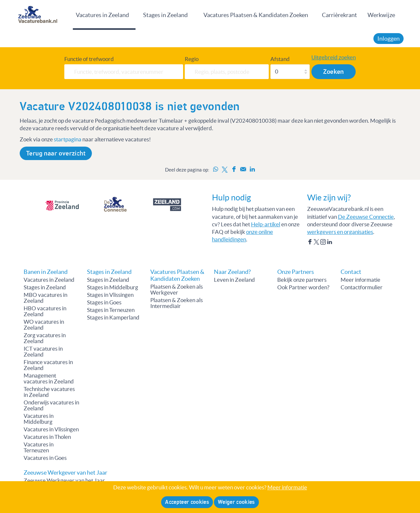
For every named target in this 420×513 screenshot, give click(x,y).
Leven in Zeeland (234, 280)
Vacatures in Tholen (47, 437)
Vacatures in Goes (45, 458)
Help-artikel (266, 224)
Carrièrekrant (339, 15)
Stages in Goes (104, 302)
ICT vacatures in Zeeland (43, 352)
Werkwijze (381, 15)
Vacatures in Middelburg (39, 419)
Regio (192, 59)
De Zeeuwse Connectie (366, 217)
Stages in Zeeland (165, 15)
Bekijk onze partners (302, 280)
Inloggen (388, 39)
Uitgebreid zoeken (334, 57)
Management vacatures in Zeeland (49, 379)
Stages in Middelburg (113, 287)
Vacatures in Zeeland (102, 15)
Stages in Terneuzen (111, 310)
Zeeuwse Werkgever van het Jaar (64, 481)
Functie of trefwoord (89, 59)
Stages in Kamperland (113, 318)
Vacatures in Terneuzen (39, 447)
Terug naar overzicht (56, 153)
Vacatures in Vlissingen (51, 429)
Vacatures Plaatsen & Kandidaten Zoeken (256, 15)
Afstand (280, 59)
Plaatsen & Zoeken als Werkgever (177, 290)
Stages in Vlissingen (110, 295)
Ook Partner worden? (303, 287)
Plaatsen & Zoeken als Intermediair (177, 303)
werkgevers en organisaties (340, 232)
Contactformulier (362, 287)
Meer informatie (360, 280)
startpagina (68, 139)
